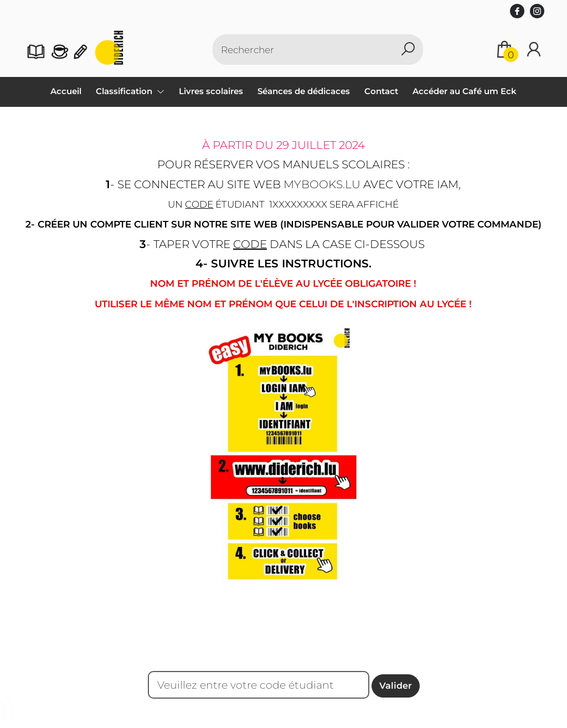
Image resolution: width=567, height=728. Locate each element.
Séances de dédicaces (304, 91)
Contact (381, 91)
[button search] (408, 50)
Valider (396, 686)
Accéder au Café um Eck (465, 91)
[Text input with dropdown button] (311, 50)
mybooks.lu (322, 184)
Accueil (66, 91)
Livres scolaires (211, 91)
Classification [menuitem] (125, 91)
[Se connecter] (534, 50)
